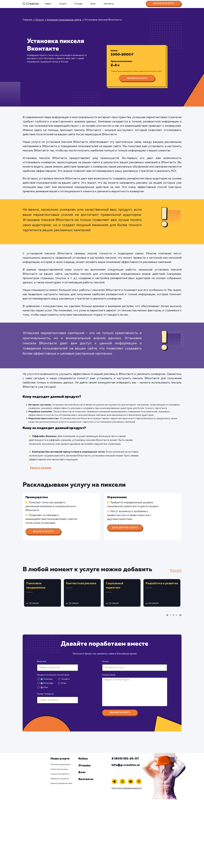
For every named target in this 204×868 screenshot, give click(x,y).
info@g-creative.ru (126, 765)
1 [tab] (172, 617)
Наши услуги (60, 759)
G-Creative (31, 4)
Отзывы (78, 4)
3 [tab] (177, 617)
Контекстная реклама (59, 769)
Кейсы (48, 4)
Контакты (109, 4)
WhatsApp (47, 683)
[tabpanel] (43, 593)
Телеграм (46, 679)
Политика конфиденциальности (127, 788)
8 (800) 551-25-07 (125, 759)
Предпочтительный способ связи (53, 675)
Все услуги (176, 570)
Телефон (65, 679)
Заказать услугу (164, 3)
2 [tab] (174, 617)
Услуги (63, 4)
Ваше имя (42, 661)
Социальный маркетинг (60, 774)
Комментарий (109, 675)
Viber (44, 687)
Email (64, 683)
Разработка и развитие (60, 779)
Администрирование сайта (61, 783)
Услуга (105, 661)
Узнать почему (41, 468)
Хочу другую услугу (125, 528)
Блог (93, 4)
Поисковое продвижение (61, 765)
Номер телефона (45, 694)
